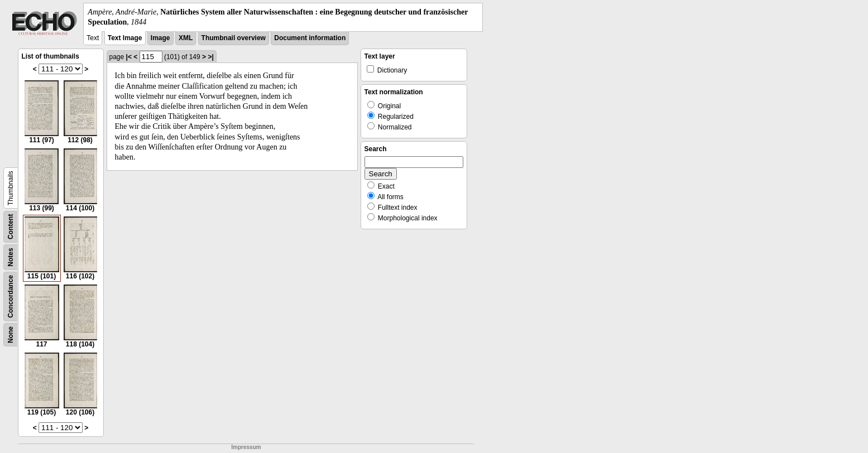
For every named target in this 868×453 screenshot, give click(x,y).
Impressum (246, 447)
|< (129, 57)
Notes (11, 257)
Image (160, 38)
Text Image (125, 38)
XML (186, 38)
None (11, 335)
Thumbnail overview (234, 38)
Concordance (11, 297)
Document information (310, 38)
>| (210, 57)
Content (11, 227)
